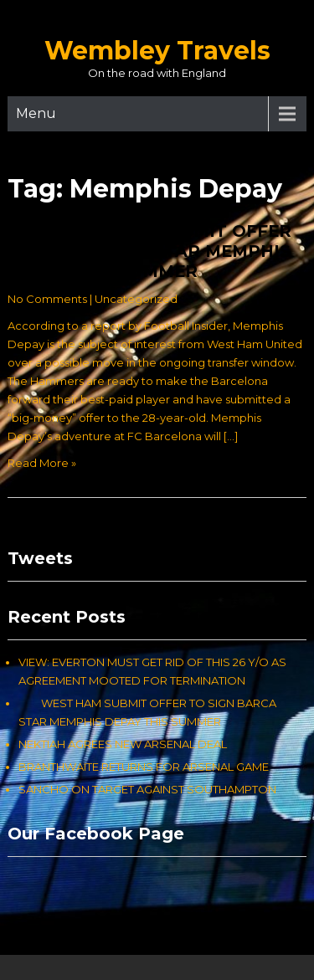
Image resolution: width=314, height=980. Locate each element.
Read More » (42, 463)
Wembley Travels (157, 51)
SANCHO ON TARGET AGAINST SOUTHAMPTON (147, 789)
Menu (36, 113)
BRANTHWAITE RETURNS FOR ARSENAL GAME (144, 767)
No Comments (47, 299)
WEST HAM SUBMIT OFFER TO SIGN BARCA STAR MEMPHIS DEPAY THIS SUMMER (149, 251)
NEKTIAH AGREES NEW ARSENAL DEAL (123, 744)
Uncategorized (136, 299)
